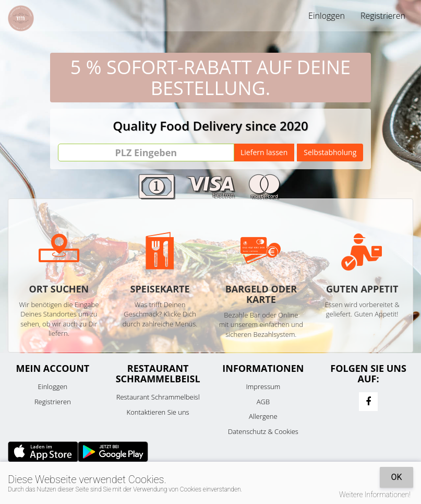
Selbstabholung (330, 152)
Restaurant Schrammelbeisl (158, 397)
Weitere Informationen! (375, 495)
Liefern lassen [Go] (264, 152)
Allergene (263, 416)
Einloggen (327, 16)
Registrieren (383, 16)
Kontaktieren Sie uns (158, 412)
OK (396, 477)
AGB (263, 402)
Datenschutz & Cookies (263, 431)
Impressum (263, 386)
